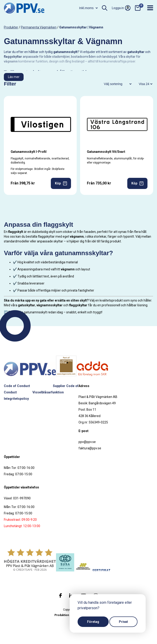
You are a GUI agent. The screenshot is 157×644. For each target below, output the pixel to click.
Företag (93, 622)
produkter (11, 27)
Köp (61, 183)
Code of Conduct (17, 386)
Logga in (121, 8)
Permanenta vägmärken (39, 27)
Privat (123, 622)
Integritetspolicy (16, 399)
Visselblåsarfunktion (48, 392)
